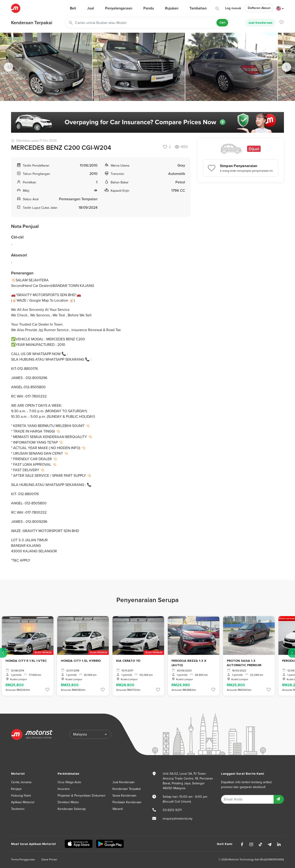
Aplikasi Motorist (23, 802)
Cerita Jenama (21, 782)
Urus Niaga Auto (69, 782)
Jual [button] (91, 8)
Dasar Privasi (49, 859)
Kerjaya (16, 789)
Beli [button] (73, 8)
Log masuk (233, 8)
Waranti (118, 809)
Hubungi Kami (21, 796)
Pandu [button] (149, 8)
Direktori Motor (68, 802)
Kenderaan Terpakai (32, 23)
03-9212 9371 (172, 810)
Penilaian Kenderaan (127, 802)
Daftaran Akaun (259, 8)
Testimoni (18, 809)
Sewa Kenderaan (124, 796)
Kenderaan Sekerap (72, 809)
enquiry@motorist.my (178, 819)
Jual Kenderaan (260, 23)
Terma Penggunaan (23, 859)
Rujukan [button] (172, 8)
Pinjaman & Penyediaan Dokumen (82, 796)
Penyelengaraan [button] (119, 8)
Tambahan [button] (198, 8)
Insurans (64, 789)
